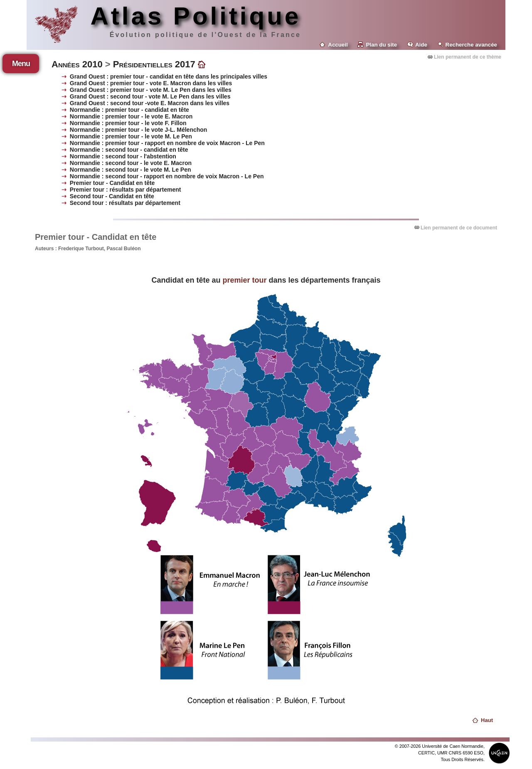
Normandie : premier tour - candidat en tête (129, 110)
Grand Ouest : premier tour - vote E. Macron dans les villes (151, 83)
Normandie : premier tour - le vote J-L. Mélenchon (139, 130)
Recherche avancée (471, 45)
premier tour (244, 280)
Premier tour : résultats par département (126, 190)
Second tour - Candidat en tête (112, 196)
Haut (487, 720)
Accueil (338, 45)
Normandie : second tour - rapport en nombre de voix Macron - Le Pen (167, 176)
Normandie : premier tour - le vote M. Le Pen (131, 136)
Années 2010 (77, 64)
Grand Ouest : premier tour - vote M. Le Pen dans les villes (151, 90)
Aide (421, 45)
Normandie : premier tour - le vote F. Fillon (128, 123)
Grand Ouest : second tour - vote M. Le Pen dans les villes (150, 96)
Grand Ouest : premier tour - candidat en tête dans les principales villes (169, 76)
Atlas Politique (196, 16)
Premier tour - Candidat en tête (112, 183)
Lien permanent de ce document (459, 228)
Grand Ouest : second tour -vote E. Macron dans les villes (150, 103)
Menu (21, 64)
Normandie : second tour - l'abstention (123, 156)
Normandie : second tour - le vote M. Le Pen (131, 170)
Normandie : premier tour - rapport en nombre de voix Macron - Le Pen (167, 143)
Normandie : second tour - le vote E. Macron (131, 163)
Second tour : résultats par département (125, 203)
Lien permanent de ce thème (468, 57)
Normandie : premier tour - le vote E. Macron (131, 116)
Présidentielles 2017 (154, 64)
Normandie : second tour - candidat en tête (129, 150)
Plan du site (381, 45)
